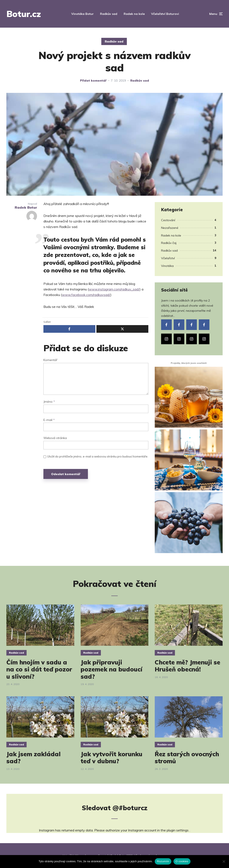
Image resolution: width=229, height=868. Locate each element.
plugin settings (178, 830)
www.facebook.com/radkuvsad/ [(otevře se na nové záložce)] (86, 295)
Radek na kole (134, 14)
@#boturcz (130, 808)
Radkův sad (109, 14)
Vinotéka (167, 266)
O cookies (182, 861)
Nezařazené (170, 228)
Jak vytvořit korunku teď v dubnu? (112, 758)
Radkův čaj (169, 243)
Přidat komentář (93, 81)
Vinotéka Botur (82, 14)
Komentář (50, 360)
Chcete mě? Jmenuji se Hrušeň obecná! (187, 666)
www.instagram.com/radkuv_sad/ (114, 289)
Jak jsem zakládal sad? (34, 758)
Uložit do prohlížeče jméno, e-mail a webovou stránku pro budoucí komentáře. (98, 456)
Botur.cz (24, 14)
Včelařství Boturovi (165, 14)
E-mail (49, 420)
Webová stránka (55, 438)
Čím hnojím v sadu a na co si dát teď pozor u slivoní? (39, 669)
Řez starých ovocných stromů (187, 758)
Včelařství (168, 258)
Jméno (49, 402)
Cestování (168, 220)
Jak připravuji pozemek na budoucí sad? (112, 669)
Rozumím (163, 861)
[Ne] (224, 861)
